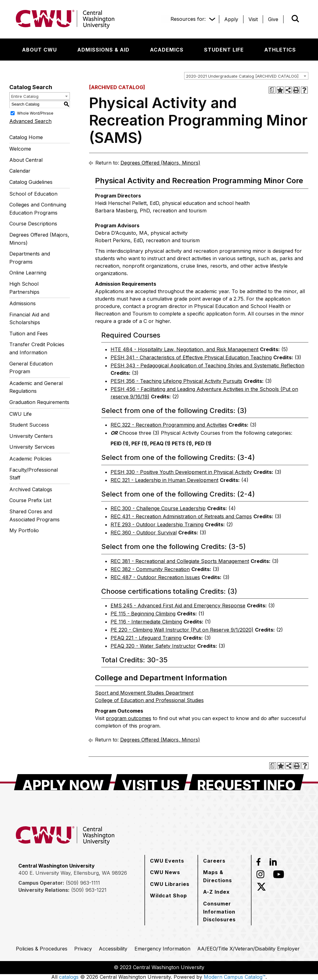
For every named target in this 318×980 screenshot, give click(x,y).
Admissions (23, 303)
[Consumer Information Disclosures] (225, 912)
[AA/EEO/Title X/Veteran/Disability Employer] (248, 949)
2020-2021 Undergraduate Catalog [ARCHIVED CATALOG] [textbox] (242, 76)
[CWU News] (165, 872)
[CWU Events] (167, 861)
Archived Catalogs (31, 489)
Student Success (29, 425)
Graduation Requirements (39, 402)
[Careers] (214, 861)
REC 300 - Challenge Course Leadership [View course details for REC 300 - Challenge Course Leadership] (158, 508)
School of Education (33, 194)
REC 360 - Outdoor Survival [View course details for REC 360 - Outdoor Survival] (144, 533)
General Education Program (31, 368)
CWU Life (20, 414)
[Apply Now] (63, 782)
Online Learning (28, 273)
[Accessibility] (113, 949)
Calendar (20, 171)
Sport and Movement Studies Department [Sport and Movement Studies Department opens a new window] (144, 693)
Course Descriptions (33, 224)
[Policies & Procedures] (42, 949)
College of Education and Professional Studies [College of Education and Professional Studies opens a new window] (149, 700)
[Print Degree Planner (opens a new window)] (272, 90)
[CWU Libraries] (170, 884)
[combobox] (246, 76)
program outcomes (129, 718)
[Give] (273, 19)
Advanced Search (30, 121)
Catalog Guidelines (31, 182)
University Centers (31, 436)
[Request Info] (246, 782)
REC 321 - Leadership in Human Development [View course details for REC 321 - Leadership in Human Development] (164, 480)
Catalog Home (26, 137)
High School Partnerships (24, 288)
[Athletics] (280, 50)
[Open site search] (295, 19)
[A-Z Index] (216, 892)
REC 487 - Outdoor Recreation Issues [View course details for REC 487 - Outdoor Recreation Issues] (155, 577)
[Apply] (231, 19)
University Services (32, 447)
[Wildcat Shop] (168, 896)
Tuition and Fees (29, 333)
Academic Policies (30, 459)
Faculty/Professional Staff (34, 474)
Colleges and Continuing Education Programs (38, 209)
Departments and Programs (30, 258)
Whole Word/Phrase (35, 113)
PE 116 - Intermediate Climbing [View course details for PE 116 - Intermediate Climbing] (146, 622)
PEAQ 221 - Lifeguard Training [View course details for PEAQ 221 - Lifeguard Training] (146, 638)
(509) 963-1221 (89, 890)
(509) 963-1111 (83, 883)
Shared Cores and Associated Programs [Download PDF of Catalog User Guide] (34, 515)
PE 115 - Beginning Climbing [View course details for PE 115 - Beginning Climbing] (143, 614)
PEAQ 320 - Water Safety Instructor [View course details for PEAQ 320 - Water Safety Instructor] (153, 646)
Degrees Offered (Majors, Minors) (39, 239)
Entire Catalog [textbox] (25, 96)
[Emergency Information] (162, 949)
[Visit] (253, 19)
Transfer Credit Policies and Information (37, 348)
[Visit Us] (151, 782)
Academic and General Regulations (36, 387)
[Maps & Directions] (225, 876)
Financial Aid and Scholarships (29, 319)
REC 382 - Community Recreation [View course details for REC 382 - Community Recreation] (150, 569)
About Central (26, 160)
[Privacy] (83, 949)
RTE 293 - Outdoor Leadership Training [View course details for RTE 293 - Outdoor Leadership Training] (157, 524)
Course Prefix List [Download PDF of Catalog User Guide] (30, 500)
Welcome (20, 149)
